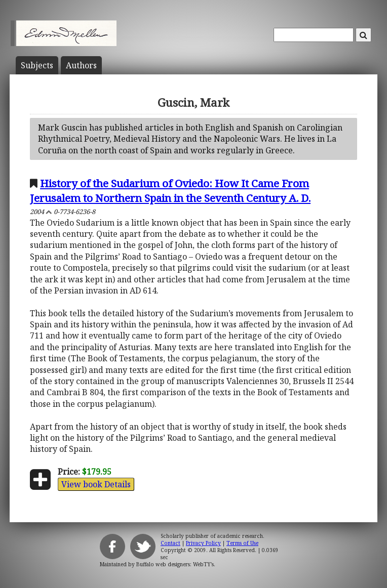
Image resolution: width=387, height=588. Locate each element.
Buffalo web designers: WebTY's (175, 564)
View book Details (96, 484)
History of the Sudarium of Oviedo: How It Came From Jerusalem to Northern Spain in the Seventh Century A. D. (170, 191)
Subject (37, 65)
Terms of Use (242, 543)
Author (81, 65)
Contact (170, 543)
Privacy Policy (203, 543)
